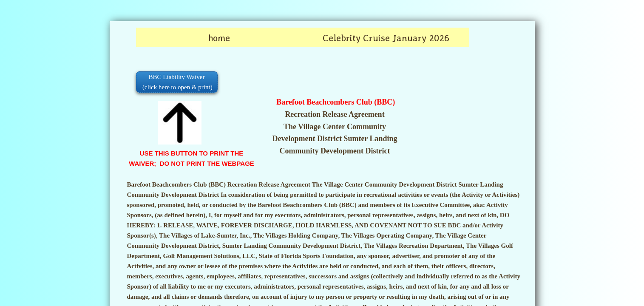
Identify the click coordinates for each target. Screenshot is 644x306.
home (219, 38)
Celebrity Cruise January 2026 (386, 38)
